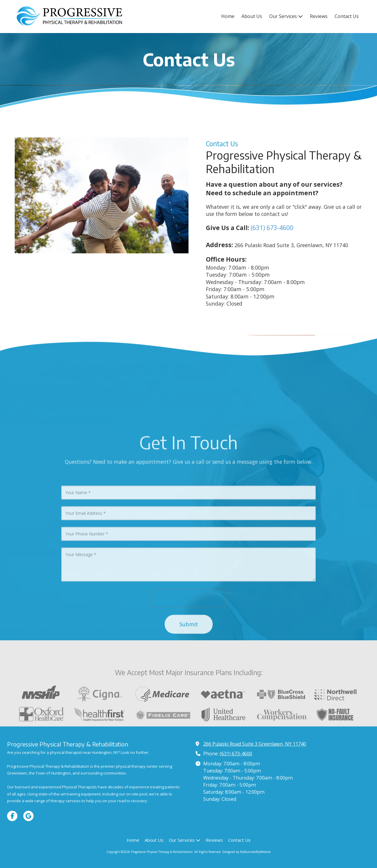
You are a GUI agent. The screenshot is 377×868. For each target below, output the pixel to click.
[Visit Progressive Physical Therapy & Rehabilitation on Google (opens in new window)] (28, 816)
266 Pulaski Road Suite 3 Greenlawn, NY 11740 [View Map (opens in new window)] (255, 744)
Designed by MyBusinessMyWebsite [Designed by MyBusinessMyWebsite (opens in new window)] (247, 852)
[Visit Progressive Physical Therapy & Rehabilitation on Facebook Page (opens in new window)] (12, 816)
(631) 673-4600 (272, 228)
